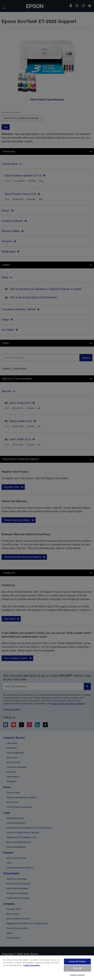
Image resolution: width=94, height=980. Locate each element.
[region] (47, 968)
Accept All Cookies (77, 961)
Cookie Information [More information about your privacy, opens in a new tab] (32, 965)
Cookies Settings (77, 975)
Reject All (77, 968)
